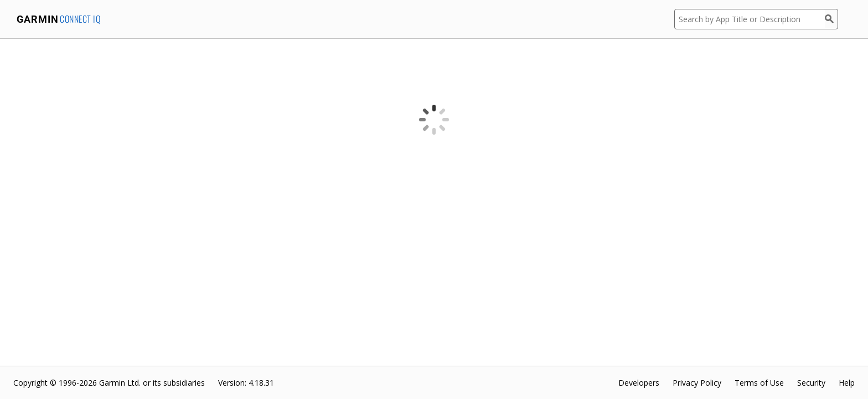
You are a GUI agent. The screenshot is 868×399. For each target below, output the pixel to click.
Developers (639, 383)
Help (847, 383)
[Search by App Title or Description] (750, 19)
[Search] (831, 19)
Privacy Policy (697, 383)
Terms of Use (759, 383)
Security (811, 383)
